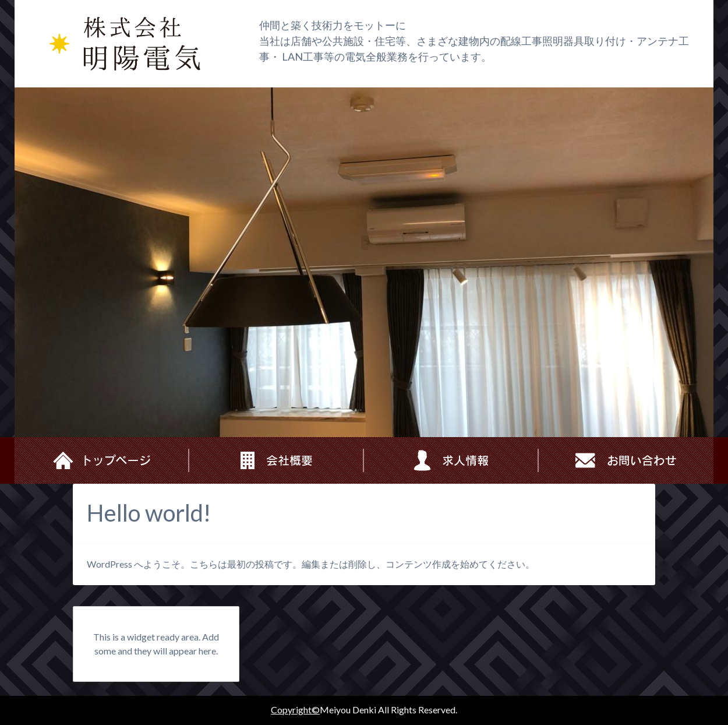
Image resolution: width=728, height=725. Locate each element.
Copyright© (295, 710)
